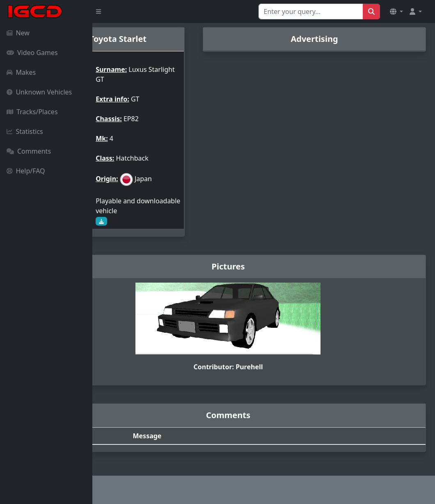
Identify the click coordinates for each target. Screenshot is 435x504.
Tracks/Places (32, 112)
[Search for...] (311, 12)
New (18, 33)
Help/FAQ (26, 171)
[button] (396, 12)
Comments (29, 151)
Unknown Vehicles (39, 92)
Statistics (25, 131)
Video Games (32, 53)
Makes (21, 72)
